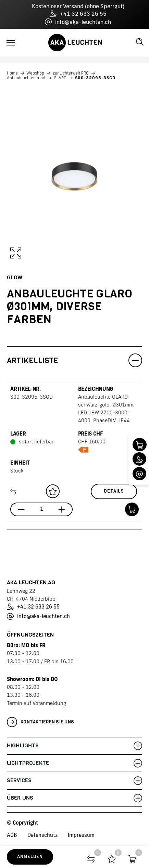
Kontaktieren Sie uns (40, 722)
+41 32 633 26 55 (78, 14)
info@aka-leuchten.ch (78, 22)
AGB (12, 835)
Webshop (35, 73)
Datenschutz (42, 835)
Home (12, 73)
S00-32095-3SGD (95, 78)
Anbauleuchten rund (26, 78)
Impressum (81, 835)
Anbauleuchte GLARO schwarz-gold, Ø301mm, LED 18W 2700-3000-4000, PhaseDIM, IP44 (106, 409)
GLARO (60, 78)
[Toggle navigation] (11, 43)
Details (114, 491)
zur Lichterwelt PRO (71, 73)
